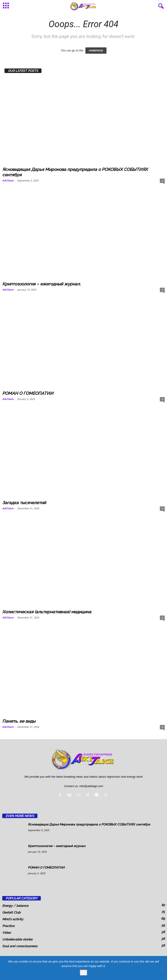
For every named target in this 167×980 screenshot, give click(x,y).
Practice (8, 926)
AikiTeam (8, 180)
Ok (83, 972)
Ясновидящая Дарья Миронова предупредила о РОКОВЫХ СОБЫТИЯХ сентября (89, 824)
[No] (161, 968)
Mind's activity (13, 919)
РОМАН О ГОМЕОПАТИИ (28, 393)
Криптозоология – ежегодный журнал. (41, 284)
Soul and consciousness (20, 946)
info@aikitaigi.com (91, 786)
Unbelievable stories (17, 939)
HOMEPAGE (96, 51)
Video (7, 933)
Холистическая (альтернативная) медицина (47, 612)
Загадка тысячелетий (24, 503)
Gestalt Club (11, 912)
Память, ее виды (19, 721)
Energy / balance (15, 906)
